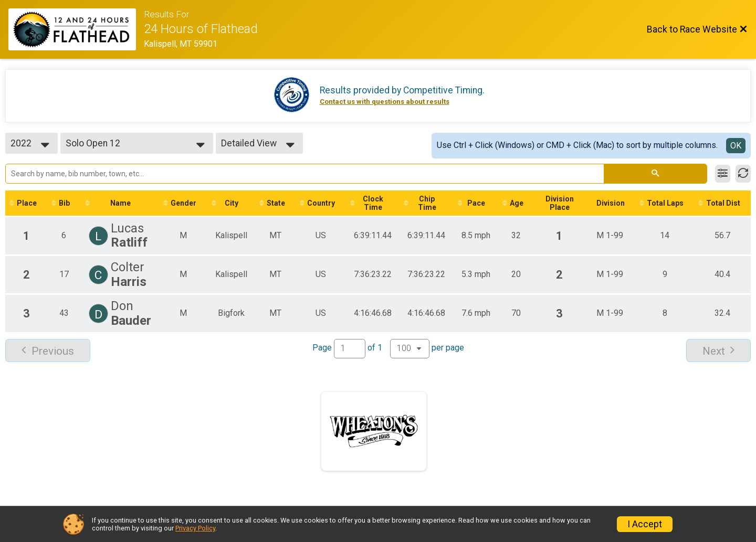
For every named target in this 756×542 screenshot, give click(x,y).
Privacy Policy (195, 528)
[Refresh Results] (743, 174)
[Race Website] (76, 29)
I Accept (645, 524)
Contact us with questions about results (385, 102)
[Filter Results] (723, 174)
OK (736, 146)
